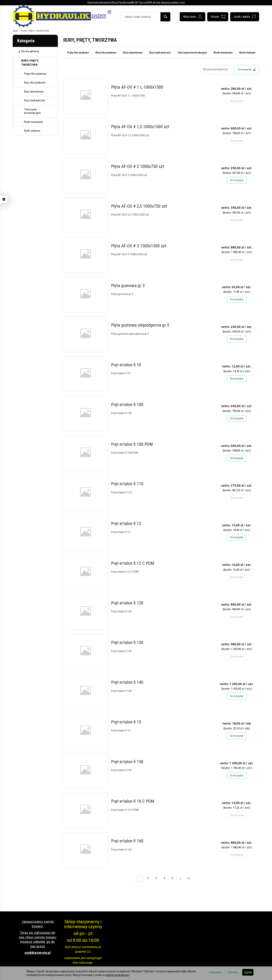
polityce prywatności (117, 975)
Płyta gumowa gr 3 (128, 286)
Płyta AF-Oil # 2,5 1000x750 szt (139, 206)
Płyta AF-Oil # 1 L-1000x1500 (137, 87)
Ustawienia (215, 972)
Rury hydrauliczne (160, 53)
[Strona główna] (62, 16)
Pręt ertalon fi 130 (127, 643)
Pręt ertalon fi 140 (127, 682)
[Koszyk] (218, 17)
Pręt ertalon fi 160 (127, 841)
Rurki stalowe (247, 53)
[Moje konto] (192, 17)
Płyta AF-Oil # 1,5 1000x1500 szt (140, 127)
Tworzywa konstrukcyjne (192, 53)
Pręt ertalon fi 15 (126, 722)
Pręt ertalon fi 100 (127, 405)
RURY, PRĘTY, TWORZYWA (30, 63)
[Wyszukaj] (165, 17)
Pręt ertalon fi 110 (127, 484)
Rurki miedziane (223, 53)
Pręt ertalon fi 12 (126, 524)
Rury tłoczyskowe (106, 53)
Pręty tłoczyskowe (78, 53)
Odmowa (233, 972)
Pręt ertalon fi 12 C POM (133, 563)
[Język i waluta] (245, 17)
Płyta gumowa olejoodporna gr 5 (140, 325)
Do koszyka (237, 180)
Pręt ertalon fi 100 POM (132, 444)
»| (189, 878)
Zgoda (248, 972)
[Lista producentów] (217, 70)
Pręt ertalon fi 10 (126, 365)
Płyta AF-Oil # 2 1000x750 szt (138, 166)
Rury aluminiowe (133, 53)
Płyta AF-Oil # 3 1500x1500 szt (139, 246)
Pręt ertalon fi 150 (127, 762)
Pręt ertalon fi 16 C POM (133, 801)
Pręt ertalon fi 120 (127, 603)
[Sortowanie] (247, 70)
